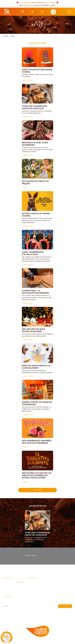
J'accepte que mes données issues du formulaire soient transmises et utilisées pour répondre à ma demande (38, 613)
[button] (54, 530)
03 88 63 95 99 (7, 597)
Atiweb (31, 643)
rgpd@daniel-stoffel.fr (52, 615)
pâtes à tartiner (29, 5)
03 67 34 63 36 (20, 582)
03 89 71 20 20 (33, 578)
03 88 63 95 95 (7, 578)
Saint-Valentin (38, 3)
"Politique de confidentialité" (34, 616)
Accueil (6, 36)
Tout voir (37, 490)
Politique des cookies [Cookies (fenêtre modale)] (46, 641)
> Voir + (25, 188)
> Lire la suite (27, 80)
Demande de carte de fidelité (62, 619)
